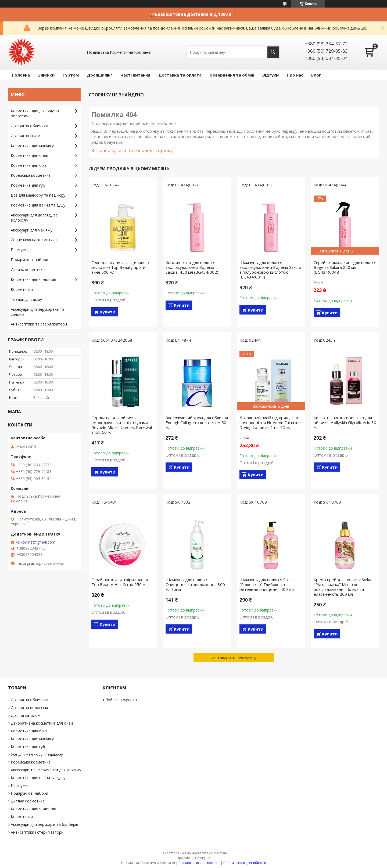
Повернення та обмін (232, 75)
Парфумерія (22, 250)
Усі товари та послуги (232, 658)
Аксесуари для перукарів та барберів (44, 824)
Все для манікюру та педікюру (38, 195)
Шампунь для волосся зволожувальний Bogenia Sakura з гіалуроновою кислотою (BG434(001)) (270, 270)
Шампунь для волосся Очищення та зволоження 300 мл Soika (195, 584)
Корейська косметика (31, 175)
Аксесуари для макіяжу (32, 230)
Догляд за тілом (26, 136)
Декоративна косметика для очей (42, 723)
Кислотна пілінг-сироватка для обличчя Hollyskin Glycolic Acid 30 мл (345, 422)
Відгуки (270, 75)
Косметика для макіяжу (32, 146)
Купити (107, 312)
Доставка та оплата (180, 75)
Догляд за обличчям (30, 126)
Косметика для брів (29, 165)
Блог (316, 75)
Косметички (22, 289)
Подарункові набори (29, 260)
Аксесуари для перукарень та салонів (37, 312)
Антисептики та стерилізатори (39, 324)
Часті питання (135, 75)
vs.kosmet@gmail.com (36, 542)
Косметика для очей (29, 155)
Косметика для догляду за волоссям (35, 113)
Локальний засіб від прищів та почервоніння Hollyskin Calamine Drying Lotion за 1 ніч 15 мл (270, 422)
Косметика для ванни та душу (38, 205)
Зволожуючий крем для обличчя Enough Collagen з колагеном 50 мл (197, 422)
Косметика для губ (28, 185)
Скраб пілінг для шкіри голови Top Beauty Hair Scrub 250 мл (120, 582)
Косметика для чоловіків (33, 279)
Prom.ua (220, 853)
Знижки (46, 75)
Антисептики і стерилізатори (37, 832)
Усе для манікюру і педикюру (37, 754)
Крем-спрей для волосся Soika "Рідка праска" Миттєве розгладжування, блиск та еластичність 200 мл (342, 587)
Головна (21, 75)
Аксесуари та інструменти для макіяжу (46, 770)
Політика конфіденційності (245, 863)
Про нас (295, 75)
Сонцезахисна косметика (34, 240)
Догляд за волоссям (29, 708)
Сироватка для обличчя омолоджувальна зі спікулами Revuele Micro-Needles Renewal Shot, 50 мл (122, 425)
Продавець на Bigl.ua (193, 858)
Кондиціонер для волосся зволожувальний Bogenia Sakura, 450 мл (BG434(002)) (193, 267)
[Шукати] (273, 52)
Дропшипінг (100, 75)
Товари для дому (26, 299)
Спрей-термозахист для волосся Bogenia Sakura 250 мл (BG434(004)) (345, 267)
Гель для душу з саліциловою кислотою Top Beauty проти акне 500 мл (120, 267)
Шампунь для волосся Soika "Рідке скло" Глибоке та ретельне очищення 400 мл (267, 584)
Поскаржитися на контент (199, 863)
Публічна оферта (121, 700)
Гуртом (71, 75)
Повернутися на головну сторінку (135, 150)
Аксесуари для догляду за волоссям (34, 218)
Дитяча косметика (28, 270)
